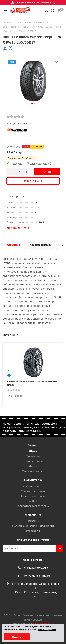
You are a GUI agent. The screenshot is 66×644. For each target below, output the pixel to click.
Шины (33, 451)
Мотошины (33, 456)
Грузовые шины (33, 461)
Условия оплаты (33, 486)
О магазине (33, 515)
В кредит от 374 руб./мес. (21, 158)
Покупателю (33, 480)
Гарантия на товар (33, 496)
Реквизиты (33, 531)
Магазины (33, 521)
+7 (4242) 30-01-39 (36, 567)
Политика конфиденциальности (33, 526)
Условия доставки (33, 491)
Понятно (17, 637)
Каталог (33, 445)
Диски (33, 466)
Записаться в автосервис (33, 506)
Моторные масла (33, 471)
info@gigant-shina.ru (36, 576)
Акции (33, 501)
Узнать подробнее (47, 629)
